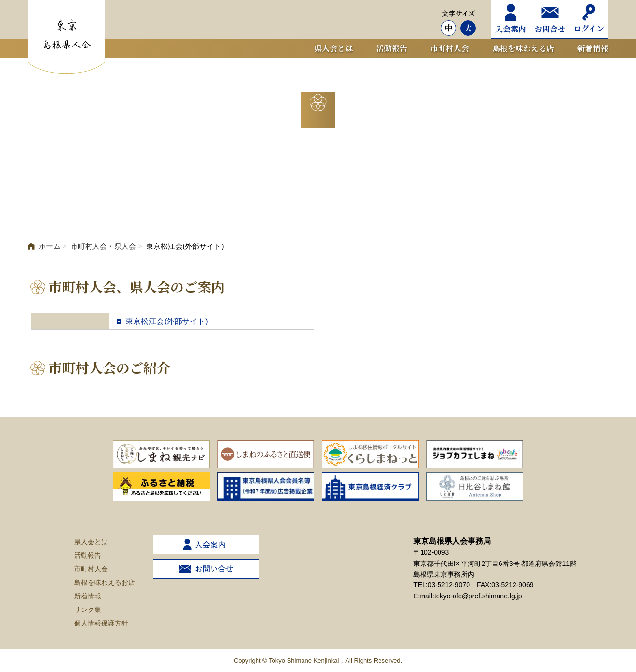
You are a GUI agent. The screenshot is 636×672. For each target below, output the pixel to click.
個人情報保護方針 (101, 623)
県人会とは (333, 48)
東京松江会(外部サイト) (167, 321)
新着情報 (593, 48)
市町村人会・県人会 (103, 246)
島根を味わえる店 (523, 48)
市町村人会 (450, 48)
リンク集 (88, 610)
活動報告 (392, 48)
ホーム (44, 246)
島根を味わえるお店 (105, 582)
